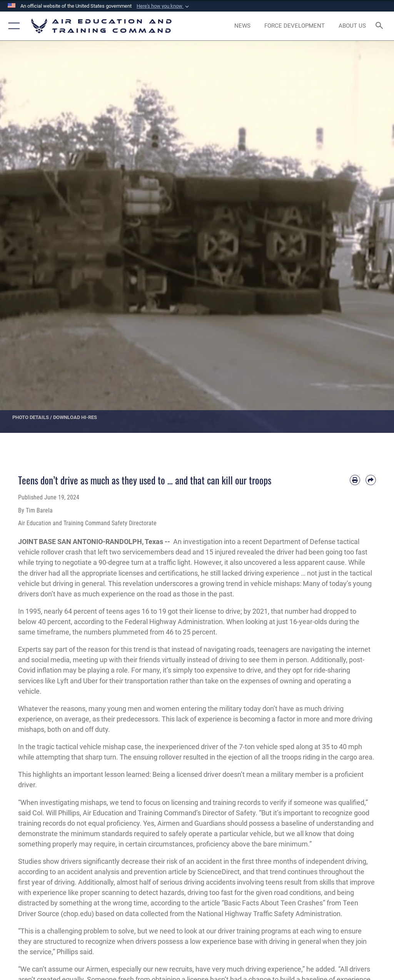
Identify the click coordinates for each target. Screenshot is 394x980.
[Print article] (355, 480)
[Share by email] (371, 480)
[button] (164, 6)
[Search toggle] (381, 26)
